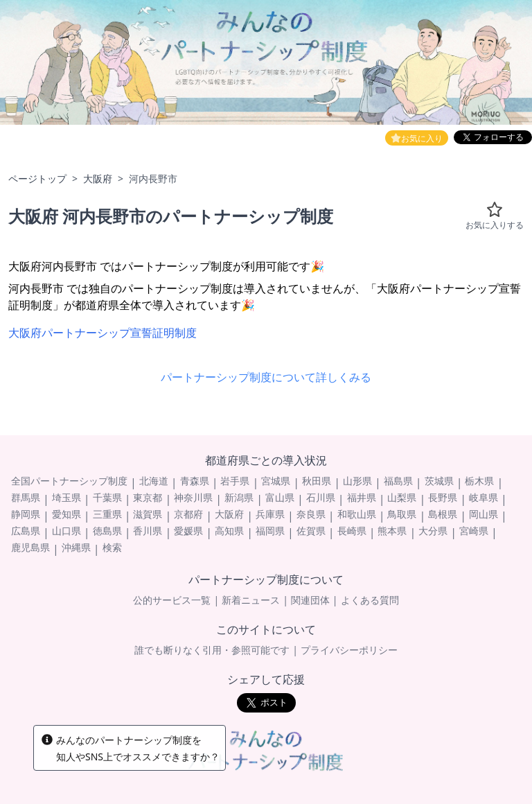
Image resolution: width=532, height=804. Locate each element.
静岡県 (26, 514)
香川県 (148, 531)
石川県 (321, 497)
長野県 (443, 497)
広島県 (26, 531)
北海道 (154, 481)
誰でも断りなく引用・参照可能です (212, 650)
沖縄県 (76, 547)
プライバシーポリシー (349, 650)
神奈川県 (193, 497)
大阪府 (98, 178)
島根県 (443, 514)
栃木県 (479, 481)
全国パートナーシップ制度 (69, 481)
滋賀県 (148, 514)
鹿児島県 (30, 547)
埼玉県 (66, 497)
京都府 (188, 514)
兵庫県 (270, 514)
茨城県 (439, 481)
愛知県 (66, 514)
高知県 (229, 531)
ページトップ (37, 178)
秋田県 (317, 481)
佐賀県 (311, 531)
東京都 (148, 497)
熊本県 (392, 531)
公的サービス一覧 (172, 600)
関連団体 (310, 600)
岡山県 (484, 514)
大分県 (433, 531)
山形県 (357, 481)
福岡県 (270, 531)
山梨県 (402, 497)
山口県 (66, 531)
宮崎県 (474, 531)
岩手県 (235, 481)
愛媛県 (188, 531)
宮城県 (276, 481)
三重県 (107, 514)
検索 (112, 547)
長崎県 (352, 531)
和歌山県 (357, 514)
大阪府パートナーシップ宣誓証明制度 (103, 333)
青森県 (195, 481)
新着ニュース (251, 600)
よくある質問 (370, 600)
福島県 (398, 481)
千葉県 (107, 497)
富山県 (280, 497)
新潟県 (239, 497)
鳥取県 (402, 514)
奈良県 (311, 514)
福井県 (362, 497)
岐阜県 (484, 497)
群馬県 (26, 497)
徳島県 (107, 531)
